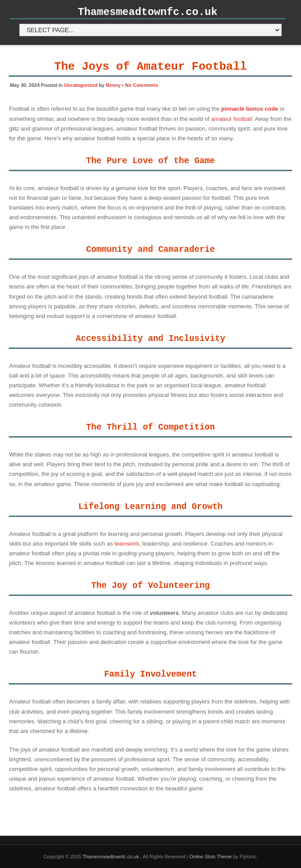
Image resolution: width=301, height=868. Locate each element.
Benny (113, 85)
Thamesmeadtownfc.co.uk (148, 12)
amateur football (232, 119)
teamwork (127, 544)
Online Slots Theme (211, 857)
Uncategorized (81, 85)
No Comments (142, 85)
